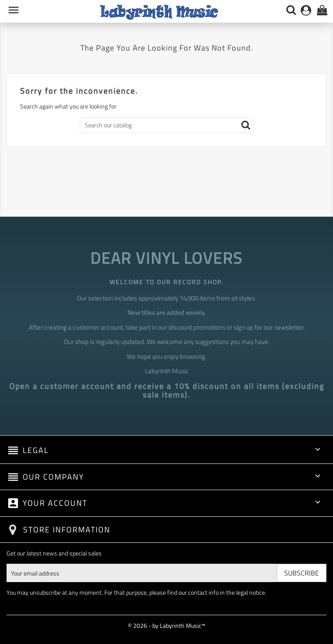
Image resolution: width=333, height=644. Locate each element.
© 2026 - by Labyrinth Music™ (166, 625)
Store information (67, 530)
